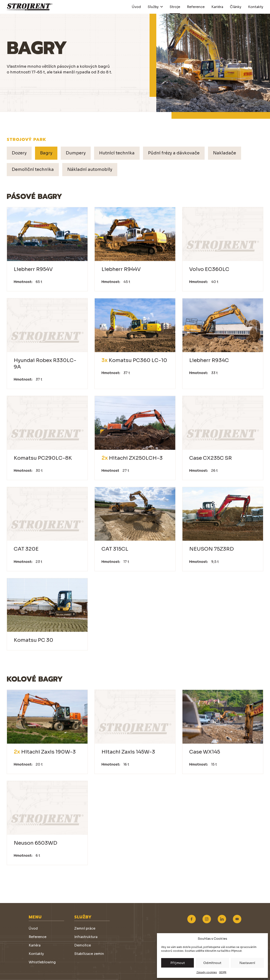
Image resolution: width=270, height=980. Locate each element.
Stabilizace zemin (89, 954)
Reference (196, 7)
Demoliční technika (33, 169)
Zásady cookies (207, 972)
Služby (153, 7)
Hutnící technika (117, 153)
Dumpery (76, 153)
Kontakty (256, 7)
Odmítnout (212, 963)
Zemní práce (85, 928)
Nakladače (225, 153)
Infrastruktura (86, 937)
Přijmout (178, 963)
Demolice (83, 945)
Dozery (19, 153)
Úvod (136, 7)
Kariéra (217, 7)
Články (236, 7)
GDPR (223, 972)
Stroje (175, 7)
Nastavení (247, 963)
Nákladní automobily (90, 169)
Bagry (46, 153)
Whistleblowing (42, 962)
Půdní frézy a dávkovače (174, 153)
